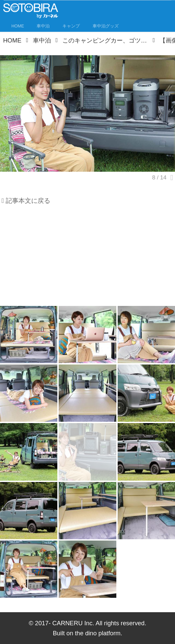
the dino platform (98, 633)
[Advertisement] (87, 258)
